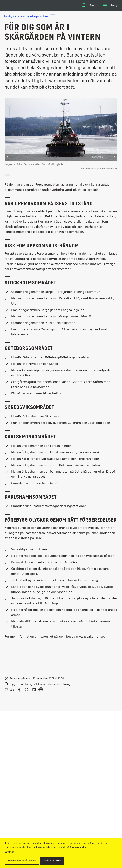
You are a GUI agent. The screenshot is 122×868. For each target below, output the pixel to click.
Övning (66, 684)
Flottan (42, 684)
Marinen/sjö (54, 684)
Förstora (100, 157)
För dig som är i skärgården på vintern (30, 16)
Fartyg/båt (31, 684)
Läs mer (9, 852)
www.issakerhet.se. (90, 636)
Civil (21, 684)
